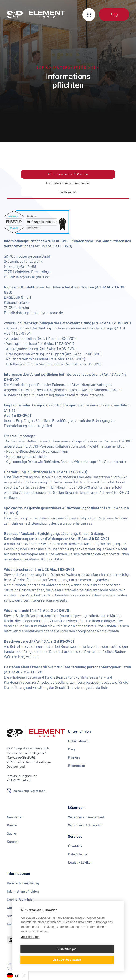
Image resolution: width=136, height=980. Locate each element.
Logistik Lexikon (80, 862)
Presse (12, 825)
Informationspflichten (23, 891)
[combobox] (17, 975)
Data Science (78, 854)
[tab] (68, 174)
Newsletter (15, 817)
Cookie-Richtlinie (20, 899)
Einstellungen (67, 949)
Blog (72, 749)
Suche (12, 833)
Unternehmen (78, 741)
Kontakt (13, 842)
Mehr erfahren (30, 937)
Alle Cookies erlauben (67, 960)
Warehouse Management (86, 817)
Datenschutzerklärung (23, 883)
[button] (89, 15)
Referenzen (77, 765)
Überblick (75, 846)
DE (13, 976)
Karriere (74, 757)
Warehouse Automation (85, 825)
